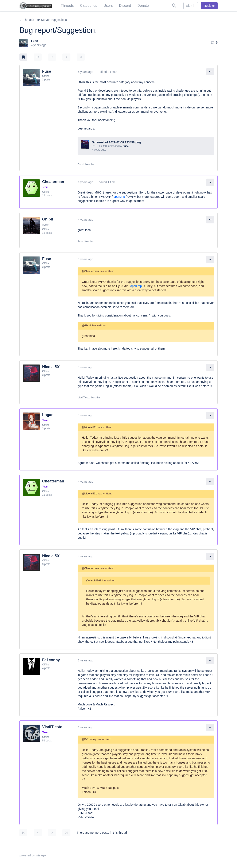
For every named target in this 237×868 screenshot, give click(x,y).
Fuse (34, 41)
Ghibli (48, 219)
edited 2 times (108, 72)
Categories (89, 6)
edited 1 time (107, 182)
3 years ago (86, 660)
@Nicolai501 (89, 427)
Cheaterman (53, 182)
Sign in (191, 6)
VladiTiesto (52, 727)
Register (209, 6)
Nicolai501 (52, 367)
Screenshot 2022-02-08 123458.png (116, 142)
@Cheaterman (90, 271)
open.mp (119, 197)
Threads (67, 6)
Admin (46, 225)
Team (45, 187)
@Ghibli (87, 326)
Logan (48, 415)
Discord (125, 6)
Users (108, 6)
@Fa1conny (89, 739)
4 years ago (86, 72)
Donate (143, 6)
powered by (33, 855)
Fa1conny (51, 660)
